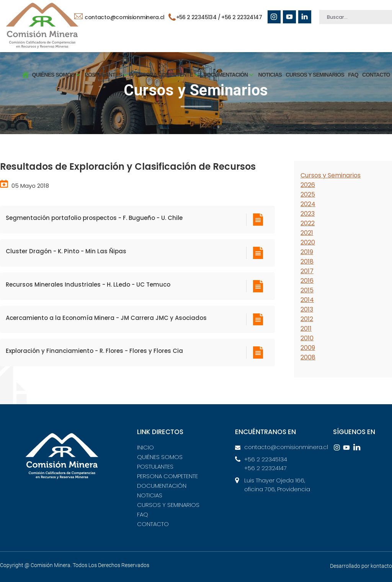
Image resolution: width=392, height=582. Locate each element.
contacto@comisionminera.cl (119, 17)
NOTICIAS (270, 75)
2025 (308, 194)
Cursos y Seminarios (331, 175)
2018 (307, 261)
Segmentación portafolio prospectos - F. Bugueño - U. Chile (94, 218)
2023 (308, 214)
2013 (307, 309)
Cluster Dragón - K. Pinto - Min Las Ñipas (66, 251)
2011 (306, 329)
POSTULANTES (155, 466)
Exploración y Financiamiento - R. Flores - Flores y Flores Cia (94, 351)
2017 (307, 271)
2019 (307, 252)
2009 (308, 348)
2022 (308, 223)
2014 (307, 300)
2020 (308, 242)
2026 (308, 185)
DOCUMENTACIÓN (162, 486)
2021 (307, 233)
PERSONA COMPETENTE (167, 476)
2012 (307, 319)
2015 (307, 290)
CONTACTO (376, 75)
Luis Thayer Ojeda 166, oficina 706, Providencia (277, 485)
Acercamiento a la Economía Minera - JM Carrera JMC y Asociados (106, 318)
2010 (307, 338)
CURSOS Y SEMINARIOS (315, 75)
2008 (308, 357)
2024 (308, 204)
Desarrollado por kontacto (361, 566)
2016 (307, 281)
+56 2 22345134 (266, 459)
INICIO (145, 447)
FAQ (353, 75)
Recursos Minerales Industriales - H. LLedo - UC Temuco (88, 284)
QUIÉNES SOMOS (160, 457)
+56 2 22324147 (242, 17)
